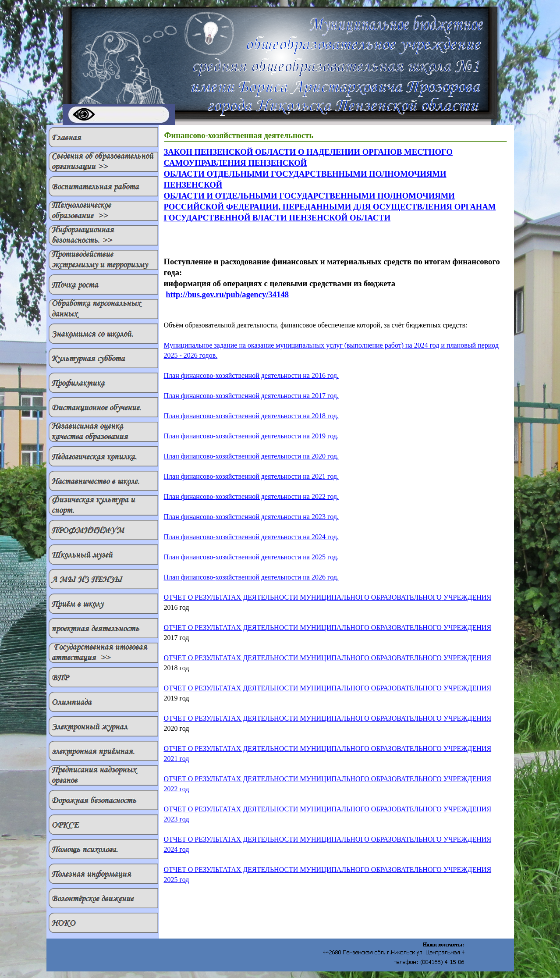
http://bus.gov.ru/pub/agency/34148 (227, 294)
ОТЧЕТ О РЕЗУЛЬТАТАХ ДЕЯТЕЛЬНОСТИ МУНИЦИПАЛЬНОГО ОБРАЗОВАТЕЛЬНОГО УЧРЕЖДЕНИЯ (328, 628)
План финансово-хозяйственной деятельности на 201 (251, 375)
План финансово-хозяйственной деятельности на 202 (251, 496)
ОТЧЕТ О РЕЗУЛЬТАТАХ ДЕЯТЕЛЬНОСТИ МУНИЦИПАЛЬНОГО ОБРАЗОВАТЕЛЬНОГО (328, 597)
